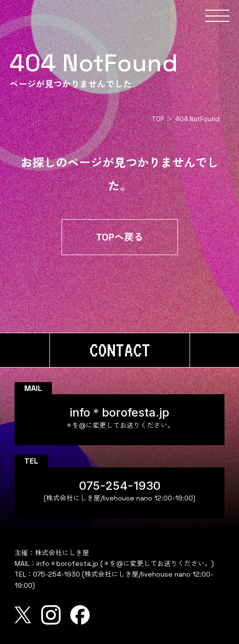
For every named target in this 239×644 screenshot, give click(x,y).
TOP (158, 119)
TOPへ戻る (120, 237)
